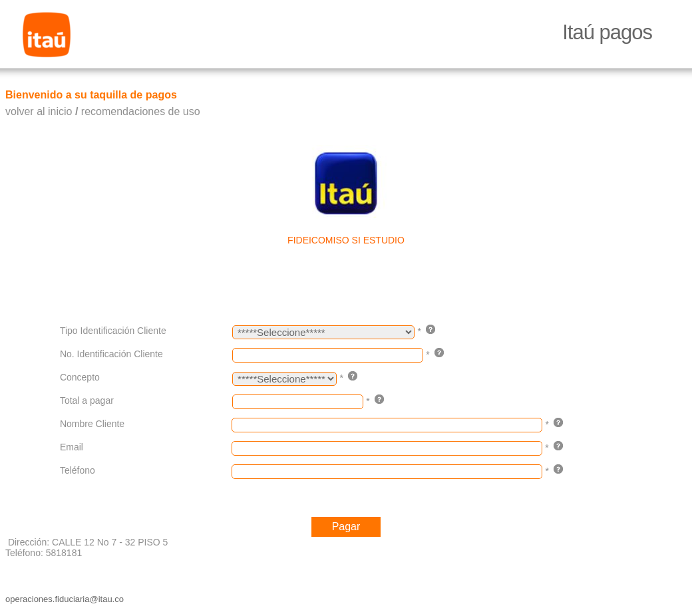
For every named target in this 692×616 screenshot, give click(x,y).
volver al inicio (39, 111)
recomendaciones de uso (141, 111)
